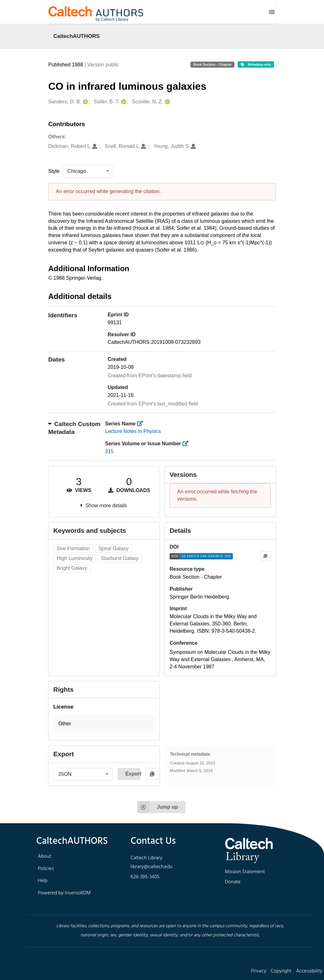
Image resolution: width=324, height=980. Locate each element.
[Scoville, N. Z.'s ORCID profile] (167, 102)
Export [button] (133, 774)
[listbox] (88, 171)
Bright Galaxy (72, 568)
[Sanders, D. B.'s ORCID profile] (85, 102)
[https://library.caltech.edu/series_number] (187, 444)
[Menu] (272, 12)
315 (109, 451)
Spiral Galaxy (113, 548)
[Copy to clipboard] (265, 556)
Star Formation (73, 548)
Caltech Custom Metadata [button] (75, 428)
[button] (104, 724)
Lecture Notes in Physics (133, 431)
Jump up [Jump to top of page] (158, 807)
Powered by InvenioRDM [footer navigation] (64, 893)
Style (54, 171)
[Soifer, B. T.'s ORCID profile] (123, 102)
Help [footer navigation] (43, 881)
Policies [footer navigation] (46, 869)
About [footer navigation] (45, 856)
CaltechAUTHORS (77, 36)
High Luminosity (75, 558)
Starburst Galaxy (120, 558)
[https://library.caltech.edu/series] (142, 424)
